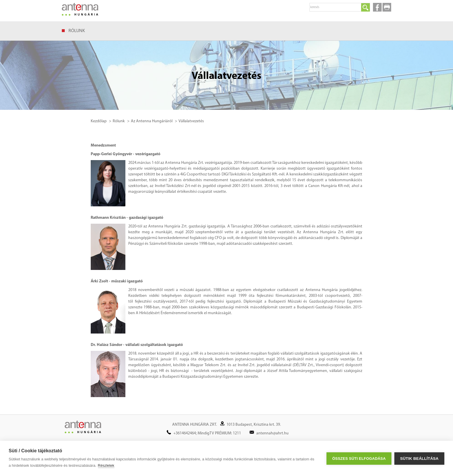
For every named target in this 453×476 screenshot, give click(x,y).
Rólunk (77, 31)
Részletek (106, 465)
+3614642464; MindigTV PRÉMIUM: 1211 (207, 433)
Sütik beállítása (419, 459)
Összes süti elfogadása (359, 459)
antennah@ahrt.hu (272, 433)
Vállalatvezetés (191, 121)
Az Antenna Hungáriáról (152, 121)
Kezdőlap (99, 121)
